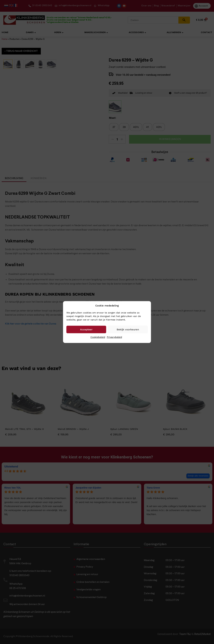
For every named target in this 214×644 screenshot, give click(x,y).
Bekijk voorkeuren (128, 330)
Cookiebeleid (98, 337)
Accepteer (86, 330)
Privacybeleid (114, 337)
